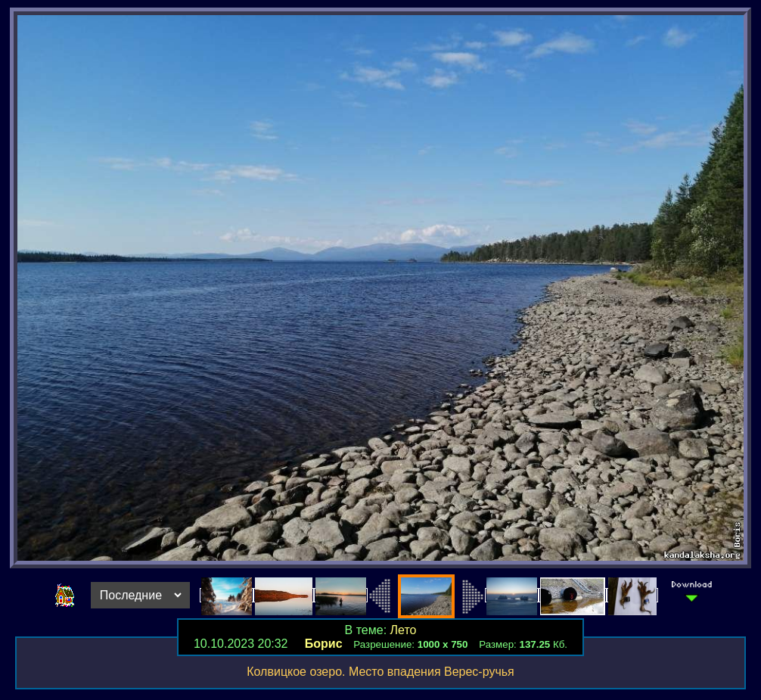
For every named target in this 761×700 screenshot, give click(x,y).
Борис (324, 644)
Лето (404, 630)
